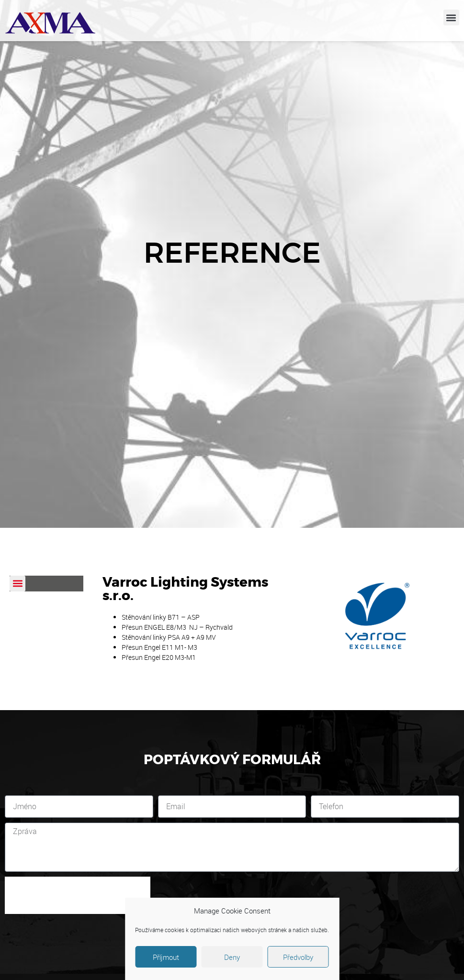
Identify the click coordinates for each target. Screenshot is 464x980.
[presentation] (78, 895)
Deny (232, 957)
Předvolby (298, 957)
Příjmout (166, 957)
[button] (451, 17)
